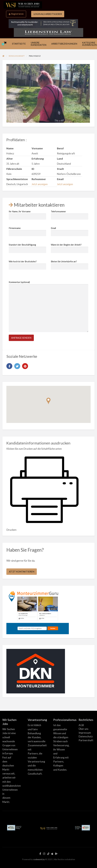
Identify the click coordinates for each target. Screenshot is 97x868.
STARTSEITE (19, 44)
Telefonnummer (70, 215)
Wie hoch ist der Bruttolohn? (27, 265)
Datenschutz (86, 736)
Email (70, 231)
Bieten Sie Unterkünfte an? (70, 265)
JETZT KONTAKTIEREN (22, 572)
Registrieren (16, 14)
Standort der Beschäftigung (27, 248)
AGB (81, 725)
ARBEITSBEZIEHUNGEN (64, 44)
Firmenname (27, 231)
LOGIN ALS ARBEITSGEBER (48, 14)
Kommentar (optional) (48, 306)
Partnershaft (86, 740)
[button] (48, 401)
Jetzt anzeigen (40, 184)
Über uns (84, 729)
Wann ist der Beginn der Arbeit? (70, 248)
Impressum (85, 733)
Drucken (11, 530)
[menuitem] (16, 14)
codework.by (39, 859)
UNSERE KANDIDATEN (38, 44)
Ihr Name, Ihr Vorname (27, 215)
